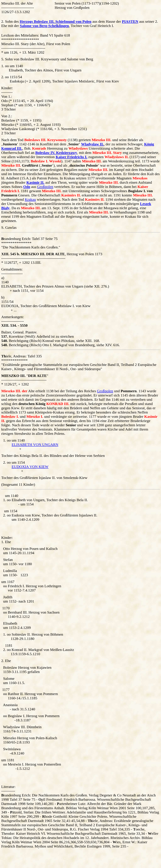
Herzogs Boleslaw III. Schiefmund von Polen (56, 21)
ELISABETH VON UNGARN (35, 445)
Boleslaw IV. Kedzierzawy (56, 153)
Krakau (30, 199)
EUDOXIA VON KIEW (30, 467)
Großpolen (45, 187)
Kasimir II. (35, 182)
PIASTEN (130, 21)
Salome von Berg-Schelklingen (44, 26)
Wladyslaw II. (92, 144)
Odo (27, 187)
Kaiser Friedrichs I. (72, 157)
